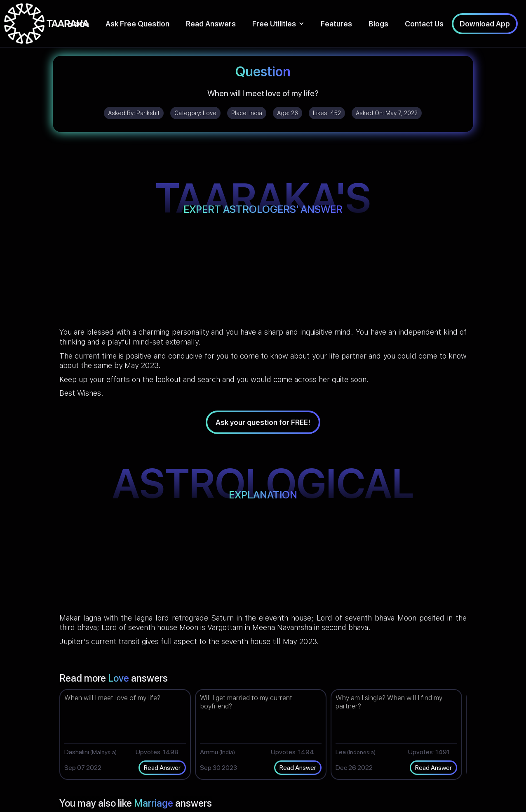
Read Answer (162, 768)
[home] (47, 24)
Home (79, 24)
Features (336, 24)
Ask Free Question (137, 24)
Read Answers (211, 24)
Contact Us (424, 24)
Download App (485, 24)
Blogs (378, 24)
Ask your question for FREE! (263, 422)
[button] (278, 24)
